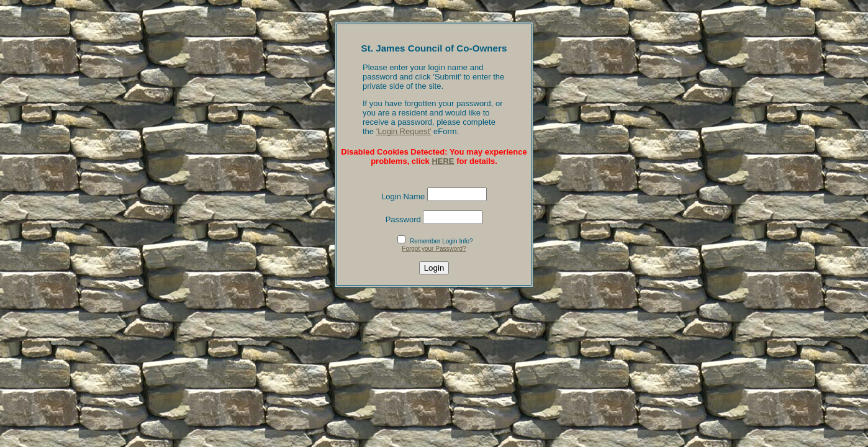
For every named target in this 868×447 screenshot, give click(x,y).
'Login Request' (404, 131)
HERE (443, 161)
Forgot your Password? (434, 249)
